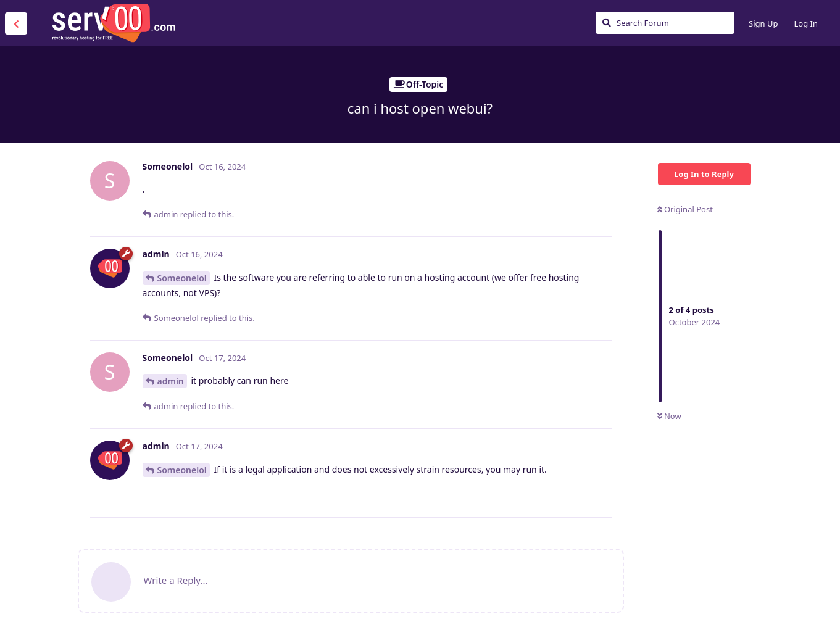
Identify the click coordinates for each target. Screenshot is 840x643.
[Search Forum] (665, 23)
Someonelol (182, 278)
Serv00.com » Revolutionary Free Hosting (114, 23)
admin (171, 381)
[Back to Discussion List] (16, 23)
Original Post (685, 209)
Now (669, 416)
